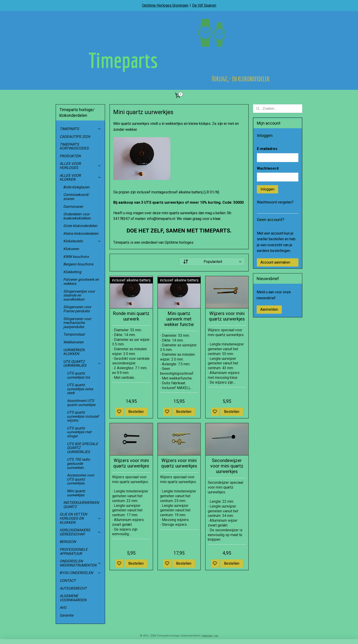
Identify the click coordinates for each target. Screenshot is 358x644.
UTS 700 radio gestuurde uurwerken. (78, 463)
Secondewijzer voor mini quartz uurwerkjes (227, 466)
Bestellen (136, 412)
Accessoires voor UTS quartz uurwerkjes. (80, 479)
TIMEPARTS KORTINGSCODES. (75, 146)
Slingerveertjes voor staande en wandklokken (79, 295)
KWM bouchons (76, 257)
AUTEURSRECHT (73, 588)
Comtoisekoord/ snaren (76, 197)
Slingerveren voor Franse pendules (77, 309)
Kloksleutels (82, 241)
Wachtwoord (268, 168)
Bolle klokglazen (76, 187)
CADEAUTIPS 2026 (75, 137)
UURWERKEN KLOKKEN (74, 352)
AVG (63, 608)
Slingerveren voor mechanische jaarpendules (77, 323)
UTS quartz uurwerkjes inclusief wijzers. (83, 416)
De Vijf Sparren (204, 5)
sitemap (207, 636)
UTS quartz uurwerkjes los (78, 375)
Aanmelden (269, 309)
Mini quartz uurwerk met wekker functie (179, 319)
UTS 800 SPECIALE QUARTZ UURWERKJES (82, 448)
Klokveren (71, 249)
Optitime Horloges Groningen (165, 5)
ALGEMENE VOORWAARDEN (73, 598)
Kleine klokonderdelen (81, 234)
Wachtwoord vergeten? (275, 202)
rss (216, 636)
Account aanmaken (275, 262)
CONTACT (68, 581)
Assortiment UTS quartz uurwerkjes (81, 403)
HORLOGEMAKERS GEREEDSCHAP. (80, 532)
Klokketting (72, 272)
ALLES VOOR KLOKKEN (80, 178)
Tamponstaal (74, 334)
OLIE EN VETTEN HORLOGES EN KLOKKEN (80, 518)
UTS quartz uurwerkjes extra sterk (80, 389)
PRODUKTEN (70, 156)
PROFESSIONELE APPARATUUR (74, 552)
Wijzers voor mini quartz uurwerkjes (227, 316)
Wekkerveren (73, 342)
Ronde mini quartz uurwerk (131, 316)
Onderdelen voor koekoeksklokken (77, 216)
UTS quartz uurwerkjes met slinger (79, 432)
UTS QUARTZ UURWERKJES (82, 364)
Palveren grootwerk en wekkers (81, 282)
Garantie (66, 615)
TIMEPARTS (80, 129)
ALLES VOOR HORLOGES (80, 166)
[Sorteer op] (212, 262)
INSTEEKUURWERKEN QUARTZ (81, 505)
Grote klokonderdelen (80, 226)
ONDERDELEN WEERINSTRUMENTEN (80, 563)
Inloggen (267, 189)
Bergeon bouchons (78, 264)
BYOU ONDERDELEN (80, 573)
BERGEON (68, 542)
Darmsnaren (73, 207)
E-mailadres (267, 149)
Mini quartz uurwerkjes (76, 493)
